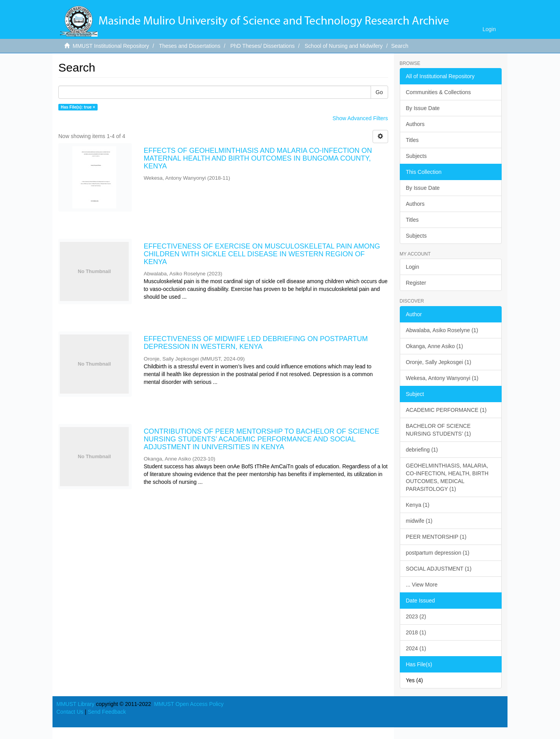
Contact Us (70, 712)
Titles (412, 140)
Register (416, 283)
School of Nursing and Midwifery (344, 46)
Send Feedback (107, 712)
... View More (422, 585)
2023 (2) (416, 616)
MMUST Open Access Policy (189, 704)
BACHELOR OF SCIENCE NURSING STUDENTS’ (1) (439, 430)
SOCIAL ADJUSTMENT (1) (439, 569)
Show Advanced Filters (360, 118)
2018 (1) (416, 632)
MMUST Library (75, 704)
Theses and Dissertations (190, 46)
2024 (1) (416, 648)
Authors (415, 124)
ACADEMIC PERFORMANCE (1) (446, 410)
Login (413, 267)
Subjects (416, 156)
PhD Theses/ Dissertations (262, 46)
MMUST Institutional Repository (111, 46)
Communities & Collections (438, 92)
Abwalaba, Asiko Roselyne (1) (442, 330)
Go (379, 92)
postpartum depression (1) (438, 553)
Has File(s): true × (78, 107)
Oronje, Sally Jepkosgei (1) (439, 362)
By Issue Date (423, 108)
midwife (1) (419, 521)
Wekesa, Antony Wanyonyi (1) (442, 378)
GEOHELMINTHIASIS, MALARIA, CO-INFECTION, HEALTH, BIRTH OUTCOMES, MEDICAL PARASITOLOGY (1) (447, 477)
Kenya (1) (418, 505)
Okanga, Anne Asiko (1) (435, 346)
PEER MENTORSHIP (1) (436, 537)
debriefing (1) (422, 450)
